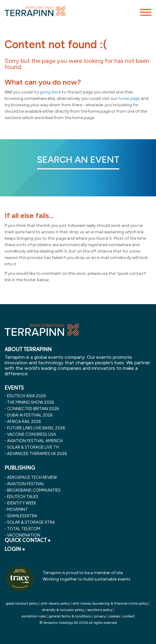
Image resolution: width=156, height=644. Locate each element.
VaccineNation (24, 535)
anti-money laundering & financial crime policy (110, 603)
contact (129, 616)
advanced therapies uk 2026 (37, 453)
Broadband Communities (34, 490)
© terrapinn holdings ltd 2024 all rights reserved (78, 623)
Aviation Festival (26, 484)
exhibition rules (34, 616)
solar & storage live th (33, 447)
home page (129, 98)
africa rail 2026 (24, 421)
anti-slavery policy (56, 603)
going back (50, 92)
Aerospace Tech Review (32, 477)
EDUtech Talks (23, 497)
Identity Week (22, 503)
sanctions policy (100, 610)
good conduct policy (22, 603)
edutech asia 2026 (26, 396)
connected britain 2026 (33, 409)
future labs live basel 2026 (36, 428)
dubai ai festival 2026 (30, 415)
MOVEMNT (17, 509)
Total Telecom (24, 529)
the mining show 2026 (30, 402)
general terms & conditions (70, 616)
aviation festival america (35, 441)
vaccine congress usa (32, 434)
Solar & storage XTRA (31, 522)
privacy (100, 616)
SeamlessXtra (22, 516)
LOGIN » (15, 549)
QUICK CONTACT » (28, 540)
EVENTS (14, 388)
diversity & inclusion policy (63, 610)
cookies (114, 616)
